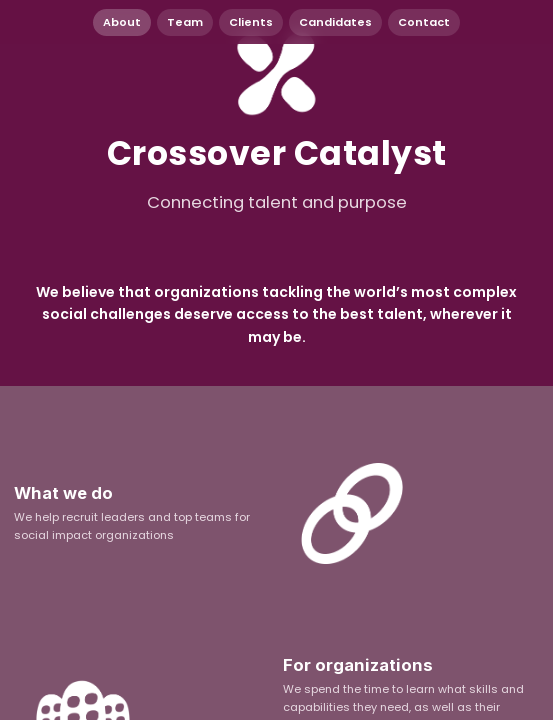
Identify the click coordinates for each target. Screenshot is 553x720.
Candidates (335, 22)
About (122, 22)
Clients (251, 22)
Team (185, 22)
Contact (424, 22)
